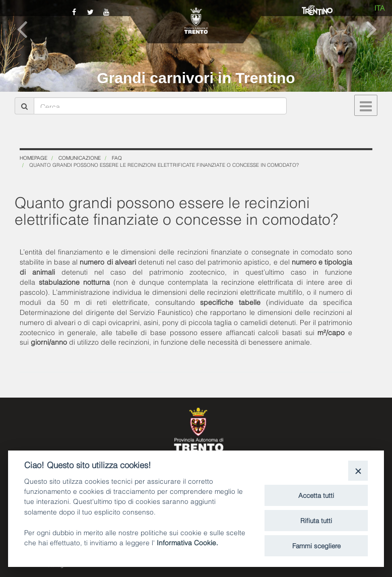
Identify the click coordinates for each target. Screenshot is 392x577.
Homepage (34, 157)
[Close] (358, 470)
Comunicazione (80, 157)
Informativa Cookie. (187, 542)
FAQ (117, 157)
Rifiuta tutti (316, 520)
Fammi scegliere (316, 545)
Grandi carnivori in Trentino (196, 78)
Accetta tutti (316, 495)
